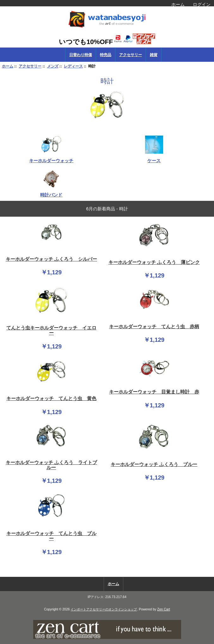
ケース (154, 158)
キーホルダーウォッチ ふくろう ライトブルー (51, 465)
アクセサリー (30, 66)
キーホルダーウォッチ (51, 158)
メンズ (53, 66)
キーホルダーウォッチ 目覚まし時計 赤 (154, 392)
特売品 (106, 55)
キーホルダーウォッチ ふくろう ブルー (154, 464)
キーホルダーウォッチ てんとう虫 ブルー (51, 536)
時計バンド (51, 192)
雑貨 (154, 55)
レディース (73, 66)
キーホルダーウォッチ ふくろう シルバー (51, 259)
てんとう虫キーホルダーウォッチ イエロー (51, 330)
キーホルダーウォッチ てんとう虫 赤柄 (154, 327)
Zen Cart (164, 609)
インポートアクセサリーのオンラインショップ (104, 609)
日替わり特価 (81, 55)
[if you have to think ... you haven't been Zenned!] (107, 638)
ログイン (202, 4)
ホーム (178, 4)
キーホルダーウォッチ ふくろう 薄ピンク (154, 262)
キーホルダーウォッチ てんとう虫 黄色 (51, 399)
